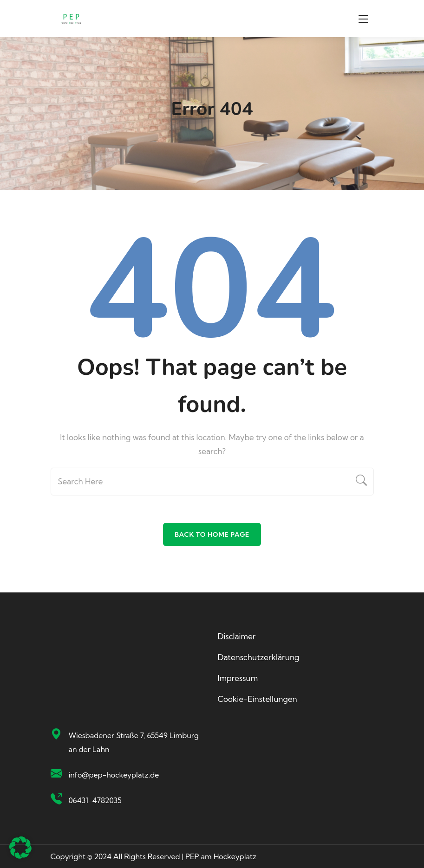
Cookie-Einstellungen (258, 699)
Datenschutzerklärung (259, 657)
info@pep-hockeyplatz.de (114, 775)
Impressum (238, 678)
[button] (20, 848)
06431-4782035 (95, 800)
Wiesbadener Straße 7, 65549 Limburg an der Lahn (134, 742)
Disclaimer (237, 636)
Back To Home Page (212, 534)
